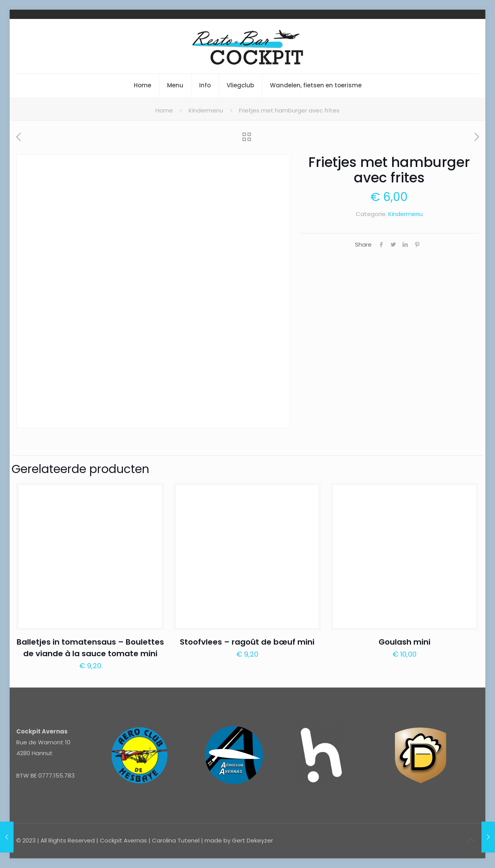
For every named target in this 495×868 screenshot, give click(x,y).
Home (164, 110)
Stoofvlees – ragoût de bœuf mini (247, 642)
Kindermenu (206, 110)
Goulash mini (405, 642)
